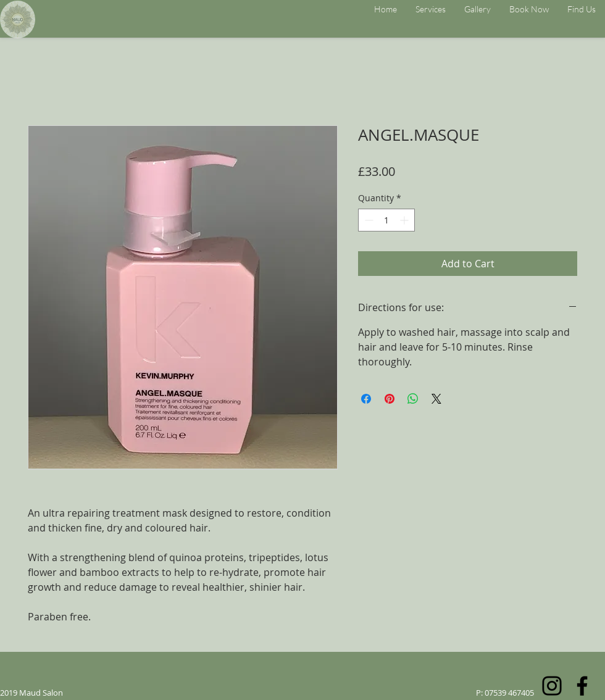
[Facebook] (582, 686)
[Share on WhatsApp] (413, 399)
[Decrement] (368, 220)
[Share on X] (436, 399)
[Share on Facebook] (366, 399)
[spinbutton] (386, 220)
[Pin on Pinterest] (390, 399)
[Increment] (405, 220)
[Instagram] (552, 686)
